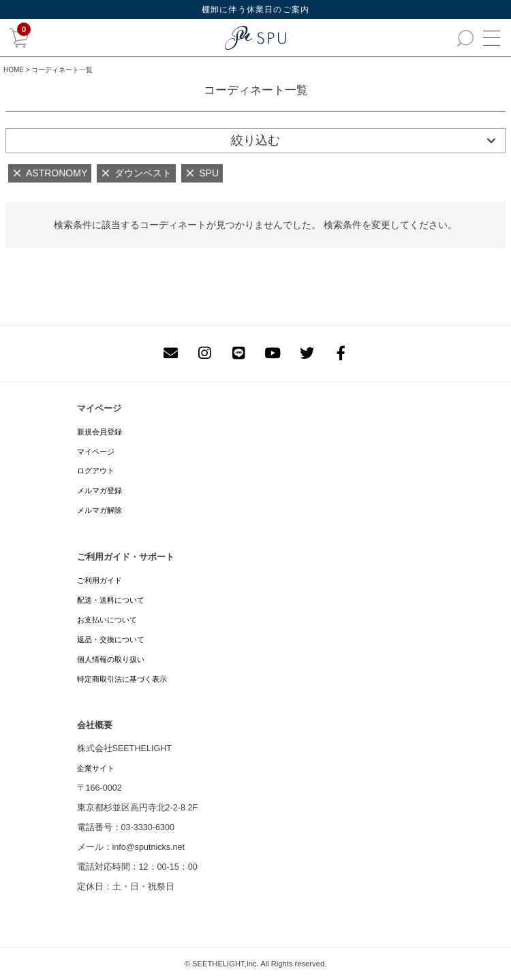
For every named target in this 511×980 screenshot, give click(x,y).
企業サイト (96, 768)
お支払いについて (107, 620)
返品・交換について (111, 639)
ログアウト (96, 471)
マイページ (96, 452)
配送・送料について (111, 600)
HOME (14, 70)
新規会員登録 (99, 432)
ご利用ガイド (99, 580)
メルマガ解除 (99, 510)
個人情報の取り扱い (111, 659)
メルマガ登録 (99, 490)
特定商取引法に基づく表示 (122, 679)
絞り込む (255, 140)
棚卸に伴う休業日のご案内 (255, 10)
